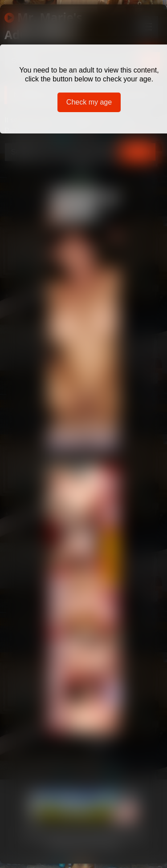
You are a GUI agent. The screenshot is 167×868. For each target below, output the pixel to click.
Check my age (89, 102)
